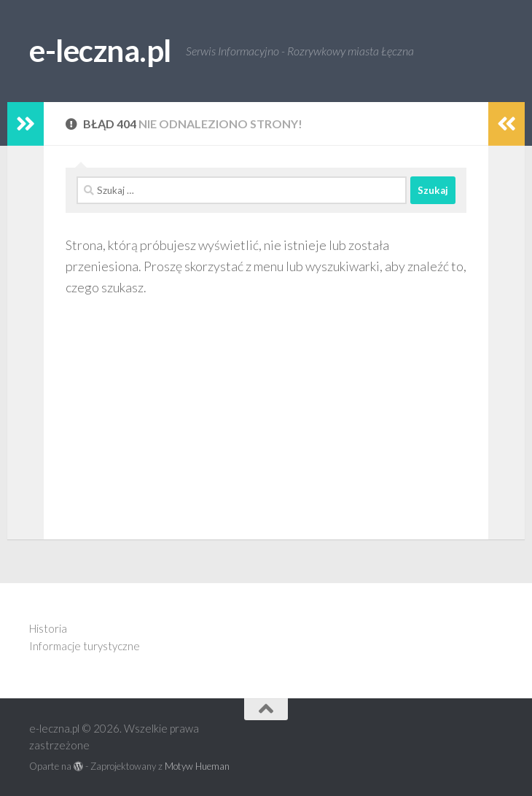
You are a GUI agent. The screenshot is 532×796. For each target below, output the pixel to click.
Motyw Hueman (197, 766)
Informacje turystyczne (85, 646)
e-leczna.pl (100, 50)
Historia (48, 628)
